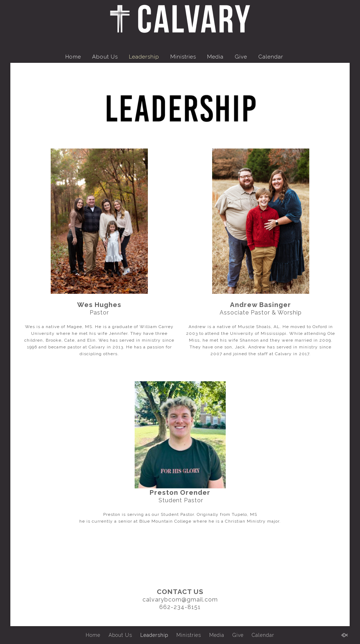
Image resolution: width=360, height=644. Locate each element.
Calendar (271, 57)
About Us (105, 57)
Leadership (144, 57)
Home (73, 57)
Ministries (183, 57)
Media (215, 57)
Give (241, 57)
